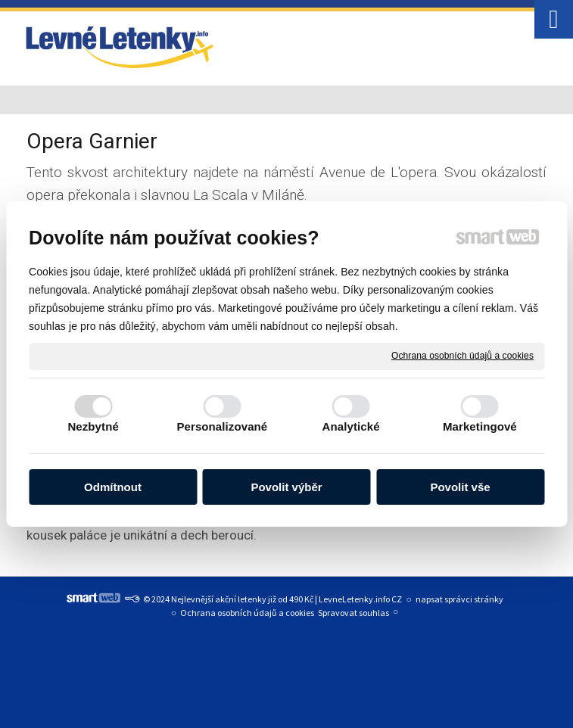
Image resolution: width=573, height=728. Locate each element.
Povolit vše (460, 487)
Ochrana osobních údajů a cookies (462, 356)
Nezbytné (93, 426)
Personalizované (222, 426)
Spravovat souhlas (353, 613)
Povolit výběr (286, 487)
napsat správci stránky (459, 599)
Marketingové (480, 426)
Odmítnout (113, 487)
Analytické (351, 426)
